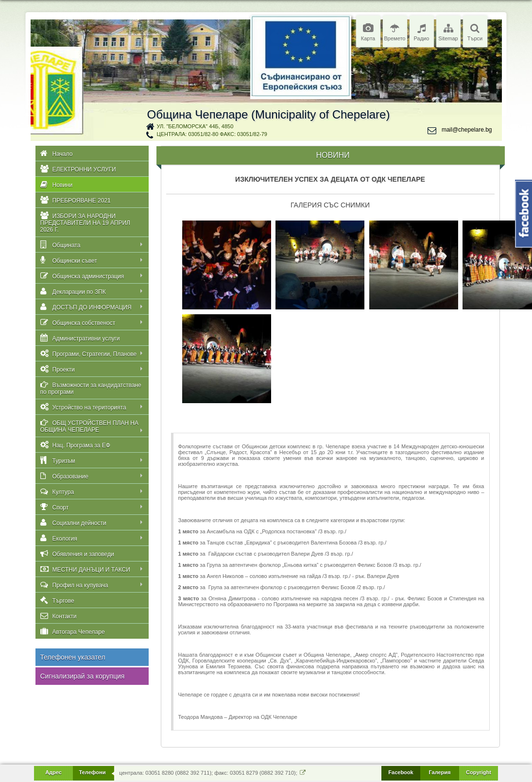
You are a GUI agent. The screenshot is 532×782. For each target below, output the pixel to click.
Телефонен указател (73, 657)
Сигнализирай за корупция (83, 676)
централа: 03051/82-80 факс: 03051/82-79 (212, 134)
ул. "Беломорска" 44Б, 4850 (195, 126)
